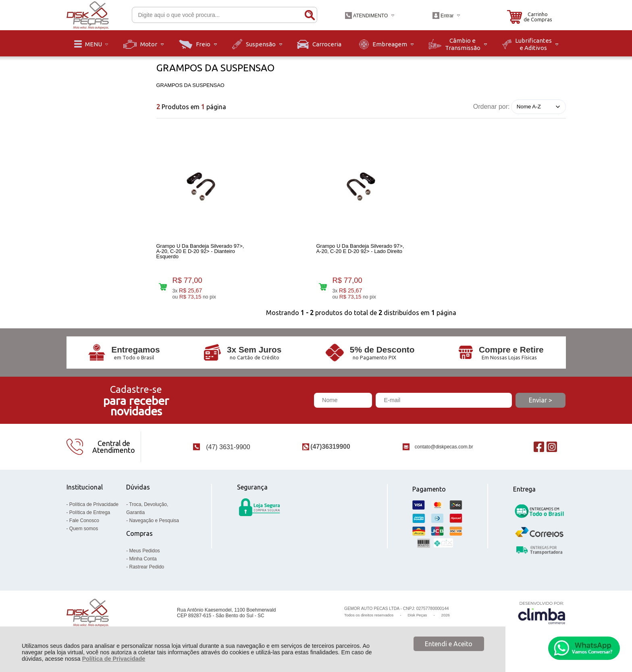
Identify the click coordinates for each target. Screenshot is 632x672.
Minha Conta (143, 564)
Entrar (447, 16)
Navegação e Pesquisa (154, 525)
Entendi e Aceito (449, 644)
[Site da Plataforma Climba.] (542, 618)
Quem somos (84, 533)
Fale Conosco (84, 525)
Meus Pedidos (145, 556)
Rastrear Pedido (147, 572)
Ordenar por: (492, 106)
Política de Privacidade (113, 659)
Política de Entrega (90, 517)
